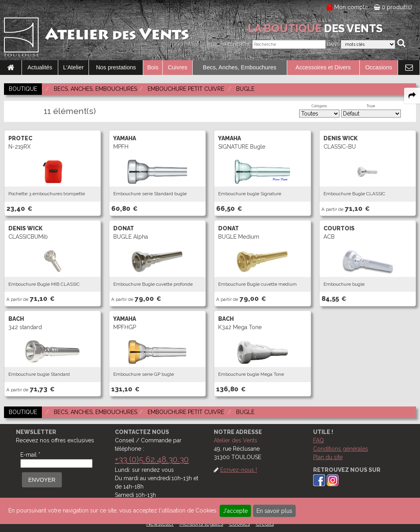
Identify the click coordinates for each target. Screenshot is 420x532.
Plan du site (328, 457)
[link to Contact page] (409, 68)
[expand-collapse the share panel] (412, 96)
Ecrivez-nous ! (239, 470)
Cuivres (178, 67)
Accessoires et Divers (323, 67)
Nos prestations (116, 67)
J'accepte (235, 511)
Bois (153, 67)
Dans (333, 44)
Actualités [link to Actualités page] (40, 67)
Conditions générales (341, 449)
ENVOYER (42, 480)
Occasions (379, 67)
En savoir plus (274, 511)
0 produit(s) (393, 7)
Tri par (371, 106)
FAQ (318, 440)
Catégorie (319, 106)
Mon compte (351, 7)
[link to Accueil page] (11, 68)
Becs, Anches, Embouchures (240, 67)
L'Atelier (73, 67)
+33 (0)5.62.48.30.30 (152, 459)
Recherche (238, 44)
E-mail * (30, 455)
